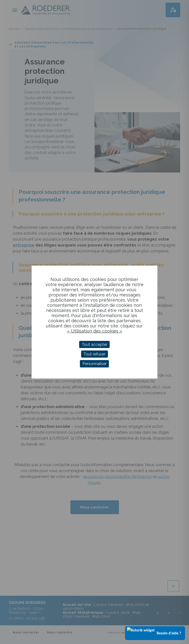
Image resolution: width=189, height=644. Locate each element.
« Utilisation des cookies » (94, 331)
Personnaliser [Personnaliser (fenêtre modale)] (94, 364)
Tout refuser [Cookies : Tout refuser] (94, 354)
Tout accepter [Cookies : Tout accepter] (94, 345)
